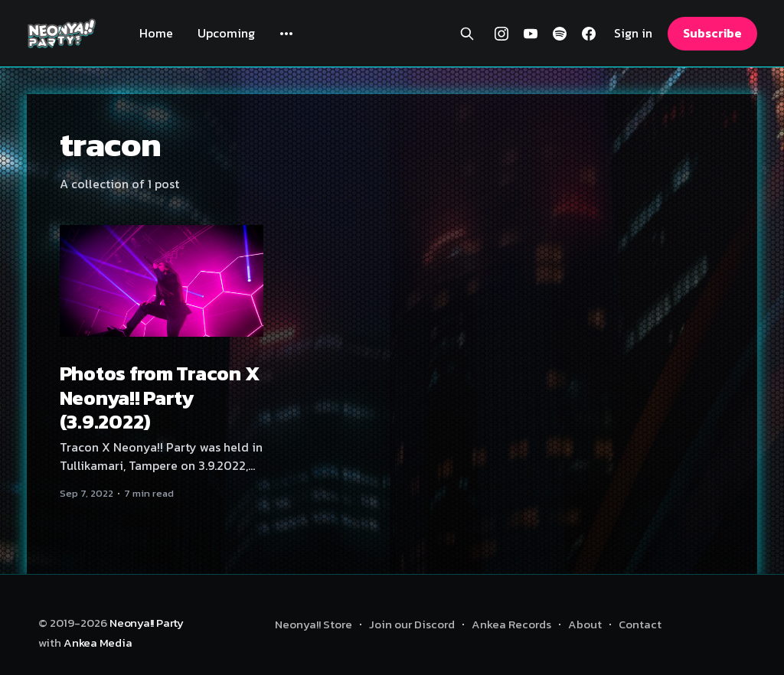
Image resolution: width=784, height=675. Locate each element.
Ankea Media (98, 642)
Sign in (633, 33)
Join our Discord (412, 624)
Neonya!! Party (147, 623)
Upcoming (226, 33)
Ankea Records (511, 624)
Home (156, 33)
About (585, 624)
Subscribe (712, 33)
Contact (640, 624)
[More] (286, 34)
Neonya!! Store (314, 624)
